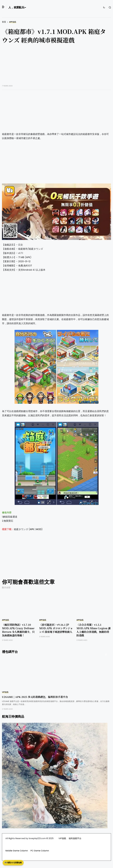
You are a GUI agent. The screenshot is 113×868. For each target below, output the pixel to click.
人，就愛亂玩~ (17, 7)
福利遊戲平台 (75, 838)
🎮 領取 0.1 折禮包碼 (13, 863)
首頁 (4, 22)
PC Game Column (40, 851)
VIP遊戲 (5, 692)
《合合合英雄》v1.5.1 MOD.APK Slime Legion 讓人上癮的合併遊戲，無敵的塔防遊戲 (93, 630)
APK (32, 529)
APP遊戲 (13, 22)
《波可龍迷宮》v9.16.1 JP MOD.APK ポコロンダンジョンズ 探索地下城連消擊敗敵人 (56, 628)
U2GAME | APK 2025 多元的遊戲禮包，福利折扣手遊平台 (35, 697)
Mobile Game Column (17, 851)
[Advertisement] (57, 66)
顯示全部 (6, 588)
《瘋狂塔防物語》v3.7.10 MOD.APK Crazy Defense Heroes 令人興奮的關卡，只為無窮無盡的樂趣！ (18, 630)
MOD (39, 529)
